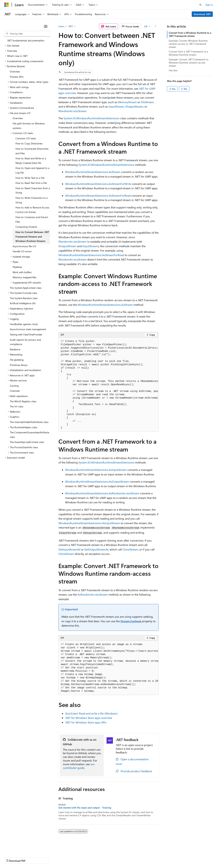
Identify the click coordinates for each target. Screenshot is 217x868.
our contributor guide (79, 766)
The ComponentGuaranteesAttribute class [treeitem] (29, 435)
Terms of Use (128, 857)
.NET (70, 26)
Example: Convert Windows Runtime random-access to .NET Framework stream (188, 44)
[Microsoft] (6, 5)
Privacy (77, 857)
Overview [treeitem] (15, 71)
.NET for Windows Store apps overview (89, 718)
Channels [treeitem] (15, 391)
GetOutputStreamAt (96, 549)
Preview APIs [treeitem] (17, 77)
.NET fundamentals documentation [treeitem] (26, 40)
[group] (108, 385)
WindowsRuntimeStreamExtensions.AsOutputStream (97, 481)
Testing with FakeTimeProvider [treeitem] (26, 334)
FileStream (147, 102)
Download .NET (202, 14)
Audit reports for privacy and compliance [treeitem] (25, 342)
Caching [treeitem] (14, 386)
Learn (61, 26)
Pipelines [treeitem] (17, 267)
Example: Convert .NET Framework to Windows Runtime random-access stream (189, 63)
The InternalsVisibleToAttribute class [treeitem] (29, 422)
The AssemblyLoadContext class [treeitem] (27, 442)
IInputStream (116, 106)
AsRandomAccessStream (93, 594)
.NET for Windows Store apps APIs (86, 722)
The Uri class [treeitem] (17, 406)
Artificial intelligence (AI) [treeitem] (23, 303)
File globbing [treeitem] (17, 360)
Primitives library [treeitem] (19, 365)
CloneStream (130, 549)
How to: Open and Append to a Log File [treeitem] (32, 170)
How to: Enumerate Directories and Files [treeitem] (32, 151)
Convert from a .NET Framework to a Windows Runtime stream (188, 53)
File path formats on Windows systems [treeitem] (29, 126)
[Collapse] (46, 26)
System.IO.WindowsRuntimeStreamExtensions (92, 118)
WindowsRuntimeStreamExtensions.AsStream (93, 172)
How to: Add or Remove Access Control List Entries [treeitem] (32, 210)
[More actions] (155, 26)
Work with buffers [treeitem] (22, 272)
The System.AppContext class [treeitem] (26, 288)
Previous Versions (32, 857)
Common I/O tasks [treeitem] (26, 138)
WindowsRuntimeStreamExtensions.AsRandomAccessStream (102, 493)
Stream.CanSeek (131, 621)
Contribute (63, 857)
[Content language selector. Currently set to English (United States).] (20, 849)
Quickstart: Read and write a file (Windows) (91, 713)
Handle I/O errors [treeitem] (22, 251)
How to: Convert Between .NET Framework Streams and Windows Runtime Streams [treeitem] (32, 236)
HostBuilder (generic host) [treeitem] (24, 324)
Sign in (209, 5)
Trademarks (146, 857)
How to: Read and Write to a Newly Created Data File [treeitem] (31, 161)
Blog (48, 857)
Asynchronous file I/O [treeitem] (24, 246)
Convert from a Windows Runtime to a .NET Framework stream (190, 34)
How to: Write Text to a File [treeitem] (30, 178)
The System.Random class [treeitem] (24, 298)
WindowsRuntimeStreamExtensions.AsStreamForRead (98, 196)
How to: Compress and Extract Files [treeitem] (32, 219)
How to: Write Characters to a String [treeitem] (32, 200)
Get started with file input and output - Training (85, 808)
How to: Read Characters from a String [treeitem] (33, 190)
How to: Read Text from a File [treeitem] (31, 183)
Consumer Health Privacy (101, 857)
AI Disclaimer (11, 857)
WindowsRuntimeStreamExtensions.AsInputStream (96, 470)
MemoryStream (127, 102)
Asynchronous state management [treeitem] (28, 329)
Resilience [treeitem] (15, 349)
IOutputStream (134, 106)
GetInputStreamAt (69, 549)
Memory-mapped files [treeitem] (24, 277)
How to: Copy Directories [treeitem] (29, 143)
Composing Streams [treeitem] (26, 227)
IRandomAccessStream (73, 111)
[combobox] (27, 34)
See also (173, 70)
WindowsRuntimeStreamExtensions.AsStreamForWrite (98, 184)
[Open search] (200, 5)
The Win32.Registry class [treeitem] (23, 401)
